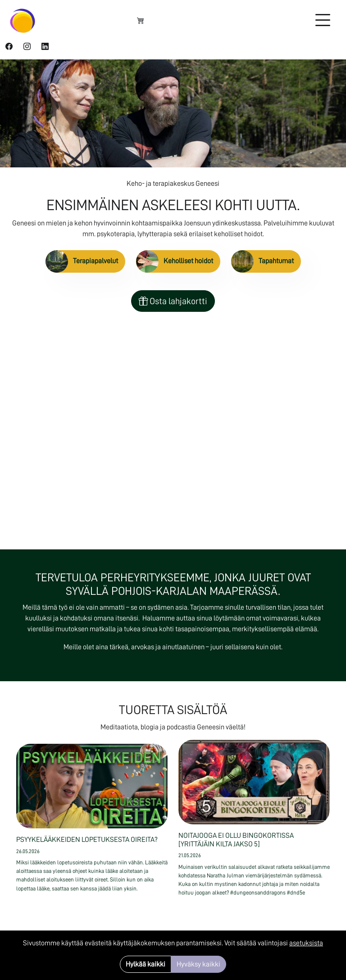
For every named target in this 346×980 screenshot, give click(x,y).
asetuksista (306, 943)
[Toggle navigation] (323, 21)
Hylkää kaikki (146, 964)
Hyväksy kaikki (198, 964)
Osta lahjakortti (173, 301)
